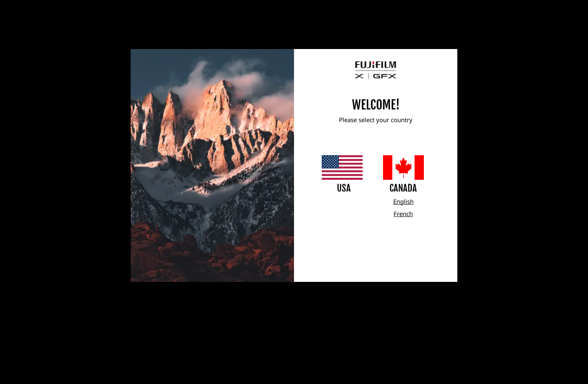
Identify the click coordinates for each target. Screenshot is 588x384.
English (403, 201)
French (403, 214)
